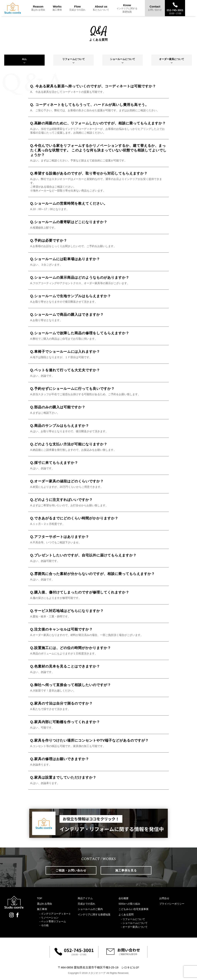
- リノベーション (49, 918)
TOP (40, 898)
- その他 (44, 925)
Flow (77, 8)
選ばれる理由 (44, 904)
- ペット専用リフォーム (53, 921)
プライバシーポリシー (172, 904)
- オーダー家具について (134, 927)
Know (127, 8)
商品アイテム (85, 898)
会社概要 (124, 898)
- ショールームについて (134, 923)
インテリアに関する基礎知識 (94, 915)
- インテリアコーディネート (55, 914)
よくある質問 (126, 915)
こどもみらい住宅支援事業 (134, 909)
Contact (155, 8)
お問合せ (164, 898)
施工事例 (42, 909)
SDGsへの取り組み (129, 904)
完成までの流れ (86, 904)
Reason (38, 8)
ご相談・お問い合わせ (71, 870)
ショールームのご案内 (90, 909)
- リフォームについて (133, 919)
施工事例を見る (126, 870)
